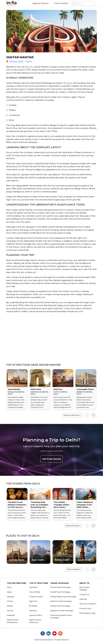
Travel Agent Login (87, 613)
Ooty (9, 587)
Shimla (10, 601)
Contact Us (84, 594)
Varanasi (10, 597)
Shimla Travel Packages (61, 587)
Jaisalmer (11, 615)
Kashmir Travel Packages (61, 601)
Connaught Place (85, 389)
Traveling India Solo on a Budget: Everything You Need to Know (40, 506)
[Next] (93, 415)
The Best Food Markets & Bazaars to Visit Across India (17, 506)
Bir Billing (33, 606)
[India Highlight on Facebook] (43, 633)
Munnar (10, 611)
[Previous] (87, 415)
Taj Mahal (33, 587)
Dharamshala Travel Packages (63, 597)
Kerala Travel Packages (60, 606)
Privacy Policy (85, 608)
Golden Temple (36, 597)
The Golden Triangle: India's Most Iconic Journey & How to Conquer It (62, 507)
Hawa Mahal (35, 592)
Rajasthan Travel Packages (62, 611)
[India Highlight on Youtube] (54, 633)
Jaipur (69, 83)
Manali (10, 606)
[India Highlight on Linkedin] (49, 633)
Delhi (30, 67)
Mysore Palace (36, 615)
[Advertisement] (51, 338)
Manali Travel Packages (60, 592)
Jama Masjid (14, 389)
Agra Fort (33, 601)
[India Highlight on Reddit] (60, 633)
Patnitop (33, 611)
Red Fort (58, 389)
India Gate (36, 389)
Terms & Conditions (88, 604)
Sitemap (83, 599)
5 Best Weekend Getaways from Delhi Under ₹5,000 (85, 506)
